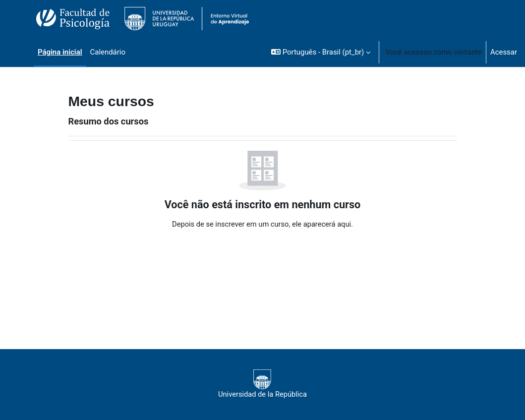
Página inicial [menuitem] (60, 52)
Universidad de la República (262, 384)
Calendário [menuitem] (108, 52)
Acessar (504, 52)
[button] (321, 52)
